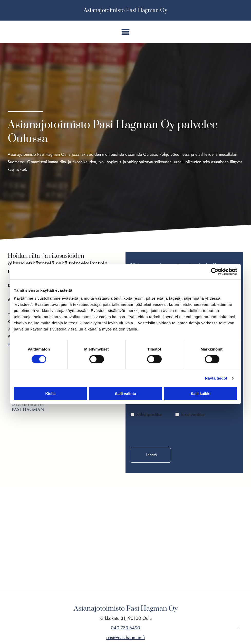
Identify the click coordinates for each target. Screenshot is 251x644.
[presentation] (170, 432)
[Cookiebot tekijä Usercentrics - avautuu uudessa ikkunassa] (215, 271)
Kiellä (50, 394)
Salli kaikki (201, 394)
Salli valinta (126, 394)
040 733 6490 (125, 628)
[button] (125, 32)
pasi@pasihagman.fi (126, 638)
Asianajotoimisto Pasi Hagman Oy (125, 10)
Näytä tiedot (216, 378)
